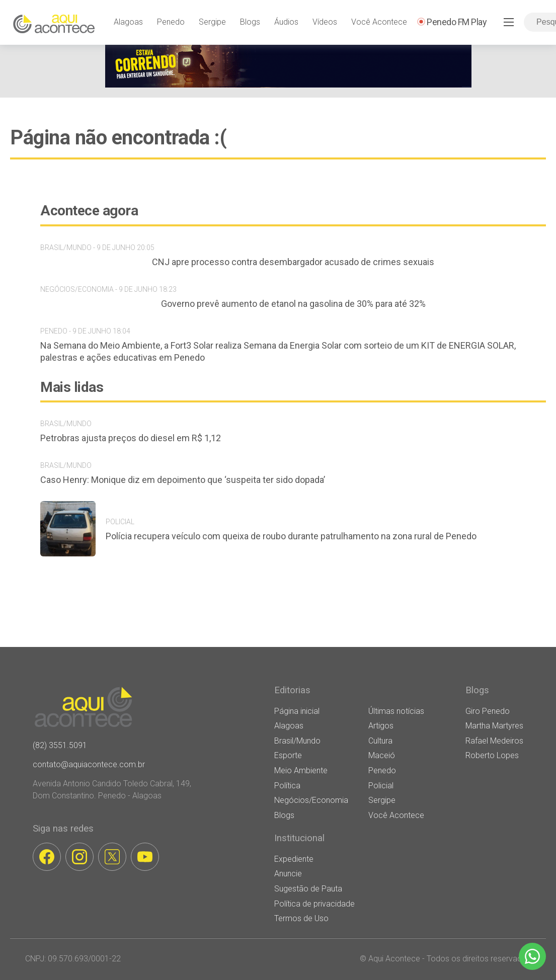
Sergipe (212, 22)
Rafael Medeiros (494, 741)
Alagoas (128, 22)
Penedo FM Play (457, 22)
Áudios (286, 22)
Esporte (288, 755)
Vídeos (325, 22)
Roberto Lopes (492, 755)
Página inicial (297, 711)
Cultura (380, 741)
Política (287, 786)
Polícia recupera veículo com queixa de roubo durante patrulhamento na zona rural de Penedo (291, 536)
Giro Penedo (488, 711)
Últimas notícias (396, 711)
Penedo (171, 22)
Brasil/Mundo (297, 741)
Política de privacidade (314, 904)
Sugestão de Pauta (308, 889)
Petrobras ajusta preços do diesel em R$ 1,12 (131, 438)
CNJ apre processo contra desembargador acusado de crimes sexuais (293, 262)
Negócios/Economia (311, 800)
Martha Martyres (494, 726)
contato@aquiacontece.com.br (89, 764)
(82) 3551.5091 (60, 745)
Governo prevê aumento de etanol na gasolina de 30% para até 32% (293, 304)
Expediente (294, 859)
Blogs (250, 22)
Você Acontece (379, 22)
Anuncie (288, 874)
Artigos (381, 726)
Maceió (382, 755)
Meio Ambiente (301, 770)
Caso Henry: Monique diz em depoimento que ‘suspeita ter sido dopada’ (183, 480)
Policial (381, 786)
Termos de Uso (301, 918)
